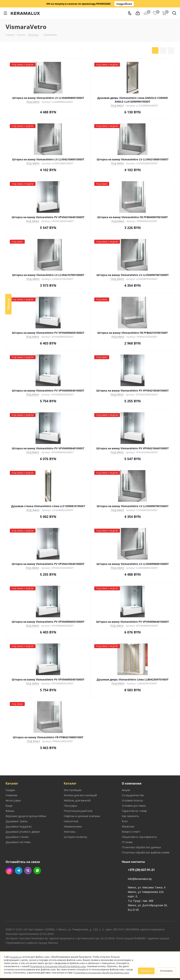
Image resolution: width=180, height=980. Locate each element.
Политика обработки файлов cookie (146, 852)
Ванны (10, 811)
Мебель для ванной (77, 800)
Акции (126, 790)
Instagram (9, 871)
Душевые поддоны (19, 826)
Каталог (12, 783)
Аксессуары (13, 800)
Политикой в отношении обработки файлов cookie (58, 966)
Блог (125, 821)
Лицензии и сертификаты (139, 837)
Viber (28, 871)
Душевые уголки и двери (23, 832)
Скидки (10, 790)
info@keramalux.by (140, 879)
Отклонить (166, 971)
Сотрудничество (133, 795)
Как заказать (130, 816)
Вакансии (128, 826)
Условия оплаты (132, 800)
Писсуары (70, 806)
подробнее (124, 4)
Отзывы (127, 842)
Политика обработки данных (141, 847)
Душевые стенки (17, 837)
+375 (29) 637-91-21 (141, 870)
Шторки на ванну (75, 837)
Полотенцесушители (78, 811)
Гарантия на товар (134, 811)
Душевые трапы (17, 821)
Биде (9, 806)
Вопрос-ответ (131, 832)
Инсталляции (73, 790)
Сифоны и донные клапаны (82, 816)
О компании (132, 783)
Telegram (19, 871)
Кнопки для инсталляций (80, 795)
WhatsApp (37, 871)
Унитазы (70, 832)
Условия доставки (134, 806)
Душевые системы (18, 842)
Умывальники (73, 826)
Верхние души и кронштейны (26, 816)
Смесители (71, 821)
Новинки (11, 795)
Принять (146, 971)
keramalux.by (16, 957)
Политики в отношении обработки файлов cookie (102, 973)
